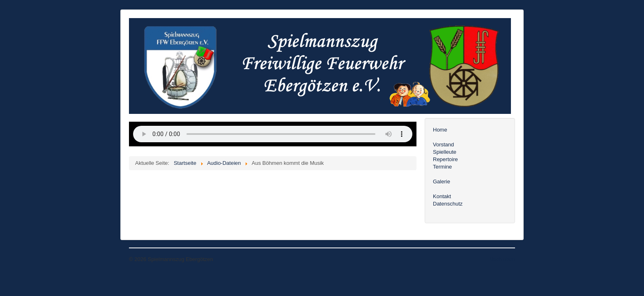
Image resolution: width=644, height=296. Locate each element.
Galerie (442, 182)
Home (440, 130)
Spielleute (445, 152)
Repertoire (445, 159)
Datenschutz (448, 204)
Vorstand (443, 145)
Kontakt (442, 196)
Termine (442, 167)
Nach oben (502, 259)
